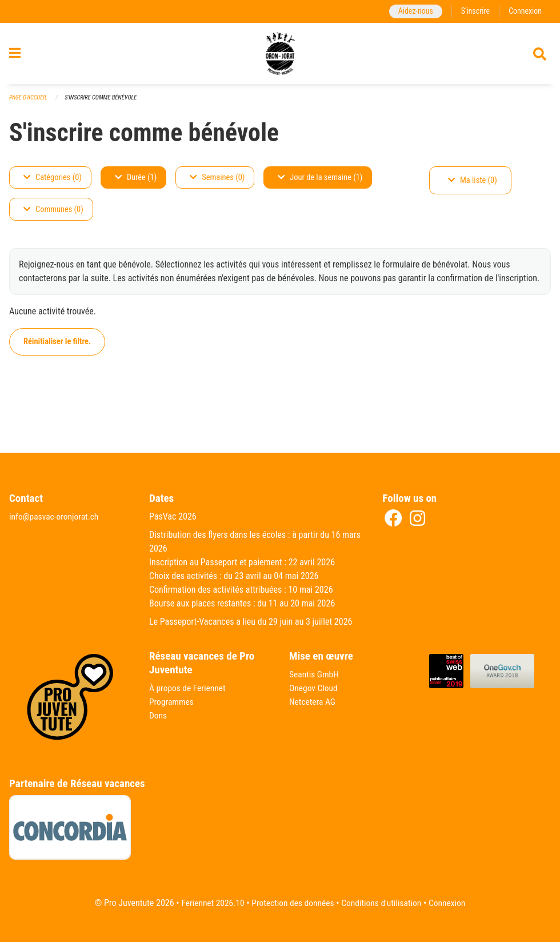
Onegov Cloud (314, 688)
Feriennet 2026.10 (209, 903)
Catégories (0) (53, 183)
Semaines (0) (217, 183)
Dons (158, 715)
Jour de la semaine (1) (320, 183)
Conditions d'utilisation (383, 903)
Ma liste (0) (473, 185)
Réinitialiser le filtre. (57, 347)
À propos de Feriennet (189, 688)
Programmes (172, 702)
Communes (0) (53, 215)
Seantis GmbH (315, 674)
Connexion (525, 11)
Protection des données (292, 903)
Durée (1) (136, 183)
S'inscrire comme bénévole (104, 103)
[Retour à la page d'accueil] (280, 56)
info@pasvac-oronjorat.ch (55, 516)
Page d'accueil (29, 103)
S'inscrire (474, 11)
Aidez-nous (413, 11)
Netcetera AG (313, 702)
